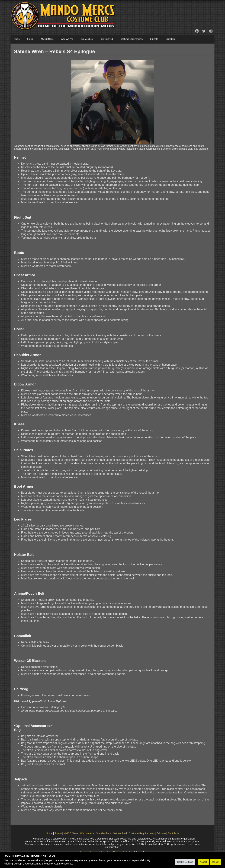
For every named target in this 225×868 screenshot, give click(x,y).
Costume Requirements (131, 39)
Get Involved (107, 39)
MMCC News (47, 39)
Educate (154, 39)
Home (17, 39)
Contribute (170, 39)
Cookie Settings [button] (185, 862)
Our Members (87, 39)
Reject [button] (215, 862)
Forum (30, 39)
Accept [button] (203, 862)
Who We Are (67, 39)
